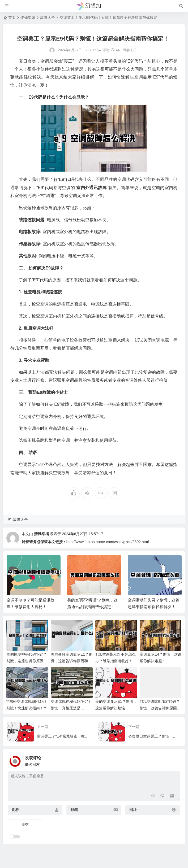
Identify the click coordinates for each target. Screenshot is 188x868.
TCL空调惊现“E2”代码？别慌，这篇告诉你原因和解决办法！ (160, 708)
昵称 (15, 810)
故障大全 (48, 18)
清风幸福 (41, 534)
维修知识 (28, 18)
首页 (12, 18)
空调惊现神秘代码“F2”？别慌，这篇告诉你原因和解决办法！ (27, 661)
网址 (133, 810)
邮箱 (74, 810)
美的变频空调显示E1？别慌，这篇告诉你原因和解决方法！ (72, 661)
